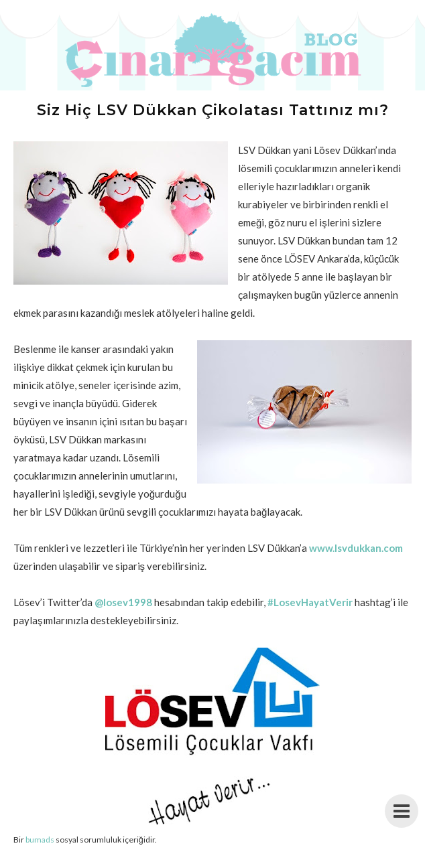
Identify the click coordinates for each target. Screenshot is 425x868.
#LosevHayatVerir (310, 602)
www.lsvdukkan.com (356, 548)
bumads (40, 840)
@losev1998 (123, 602)
